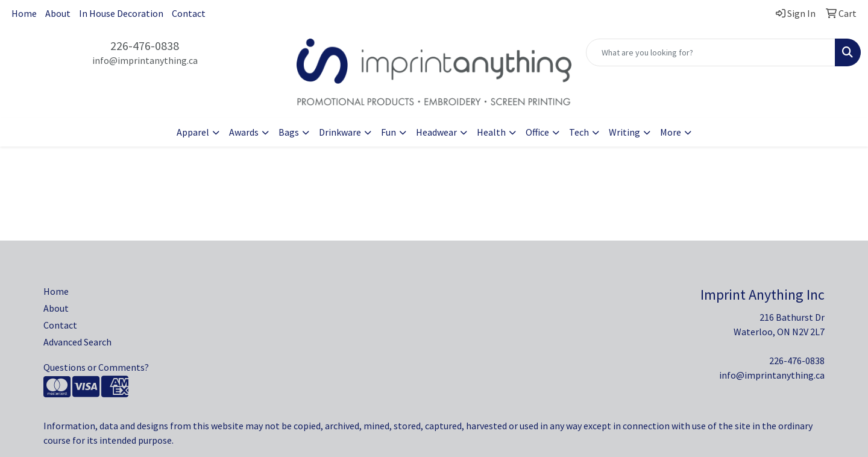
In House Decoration (121, 13)
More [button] (671, 132)
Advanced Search (77, 342)
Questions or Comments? (96, 367)
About (58, 13)
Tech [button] (579, 132)
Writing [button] (624, 132)
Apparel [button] (193, 132)
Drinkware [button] (340, 132)
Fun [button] (388, 132)
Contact (189, 13)
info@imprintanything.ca (145, 60)
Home (24, 13)
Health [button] (491, 132)
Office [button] (537, 132)
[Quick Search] (711, 52)
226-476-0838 (145, 46)
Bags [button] (289, 132)
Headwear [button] (436, 132)
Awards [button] (244, 132)
